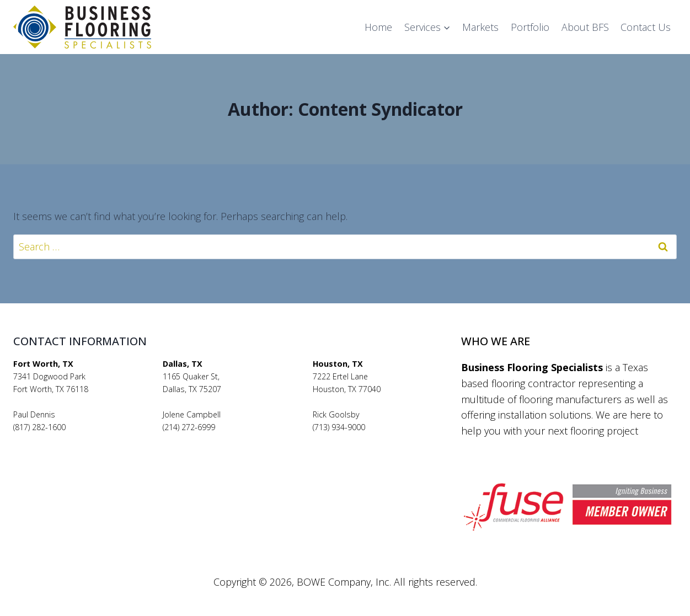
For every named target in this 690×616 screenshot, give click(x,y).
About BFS (585, 27)
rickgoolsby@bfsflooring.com (365, 440)
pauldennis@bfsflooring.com (65, 440)
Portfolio (530, 27)
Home (378, 27)
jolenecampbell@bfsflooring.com (222, 440)
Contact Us (646, 27)
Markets (480, 27)
